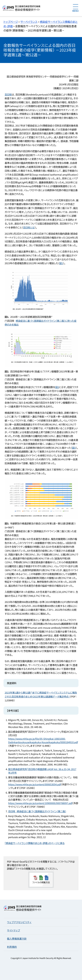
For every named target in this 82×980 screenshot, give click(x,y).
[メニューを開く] (76, 8)
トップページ (11, 22)
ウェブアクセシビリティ (19, 922)
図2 (57, 387)
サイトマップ (14, 930)
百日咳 (8, 94)
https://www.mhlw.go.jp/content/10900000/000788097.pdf (40, 803)
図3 (74, 448)
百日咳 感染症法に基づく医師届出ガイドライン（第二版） (37, 811)
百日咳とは (29, 227)
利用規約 (12, 947)
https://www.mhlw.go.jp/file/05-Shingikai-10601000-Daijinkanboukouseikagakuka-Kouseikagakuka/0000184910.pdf (43, 740)
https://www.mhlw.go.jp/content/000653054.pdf (35, 784)
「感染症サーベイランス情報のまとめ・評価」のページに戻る (35, 843)
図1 (61, 263)
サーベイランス (29, 22)
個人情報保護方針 (17, 939)
